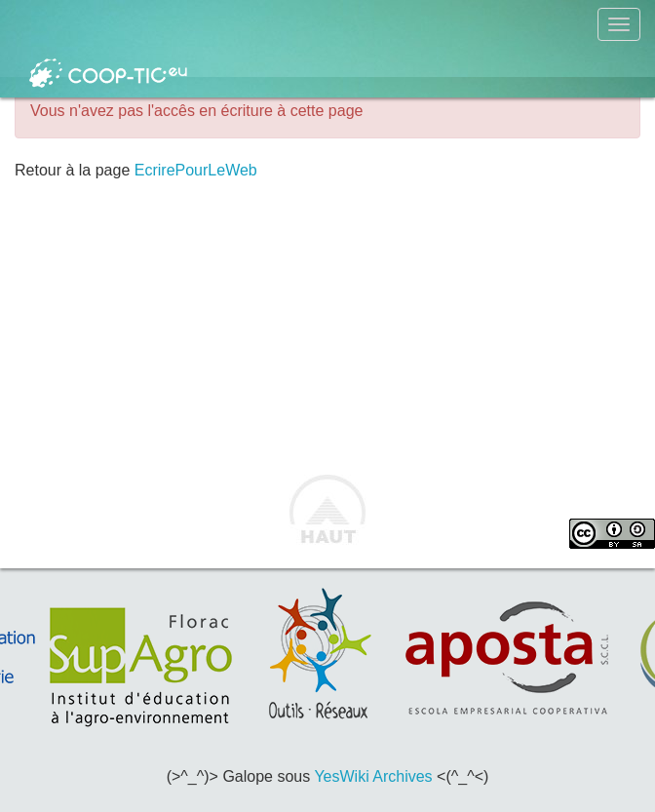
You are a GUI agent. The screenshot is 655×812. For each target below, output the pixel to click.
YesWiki (341, 776)
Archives (402, 776)
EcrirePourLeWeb (196, 170)
